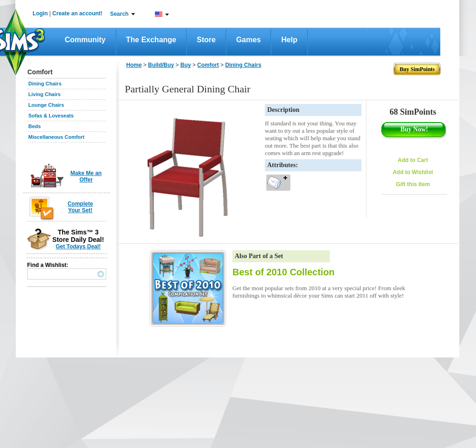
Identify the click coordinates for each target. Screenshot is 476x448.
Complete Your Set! (80, 207)
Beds (35, 126)
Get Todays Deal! (78, 247)
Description (283, 110)
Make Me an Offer (86, 176)
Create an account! (77, 13)
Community (85, 40)
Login (40, 13)
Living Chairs (45, 94)
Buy (186, 65)
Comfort (208, 65)
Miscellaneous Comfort (56, 137)
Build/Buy (161, 65)
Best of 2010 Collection (283, 272)
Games (248, 40)
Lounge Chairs (46, 105)
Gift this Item (413, 184)
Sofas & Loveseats (51, 116)
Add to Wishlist (413, 172)
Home (134, 65)
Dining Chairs (45, 84)
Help (289, 40)
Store (206, 40)
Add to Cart (413, 160)
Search (119, 14)
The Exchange (151, 40)
